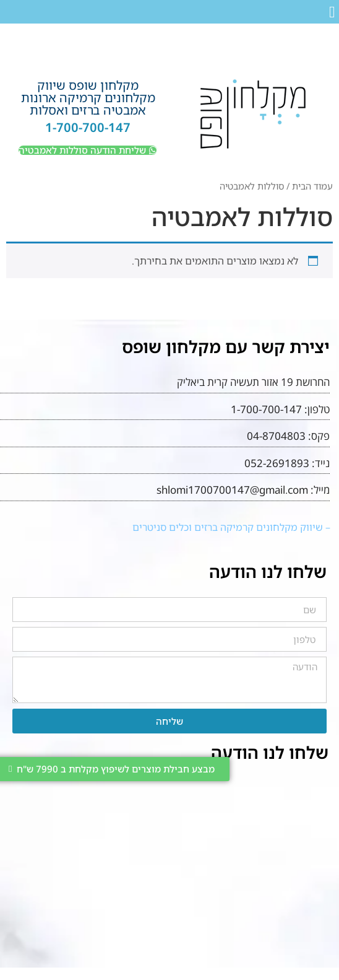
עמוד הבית (312, 186)
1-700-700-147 (88, 127)
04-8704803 (276, 436)
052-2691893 (277, 463)
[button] (333, 12)
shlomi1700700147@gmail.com (232, 490)
